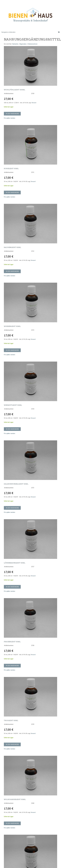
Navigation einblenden (8, 32)
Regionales (23, 44)
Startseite (15, 44)
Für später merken (9, 118)
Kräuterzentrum (33, 44)
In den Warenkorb (12, 114)
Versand (34, 103)
